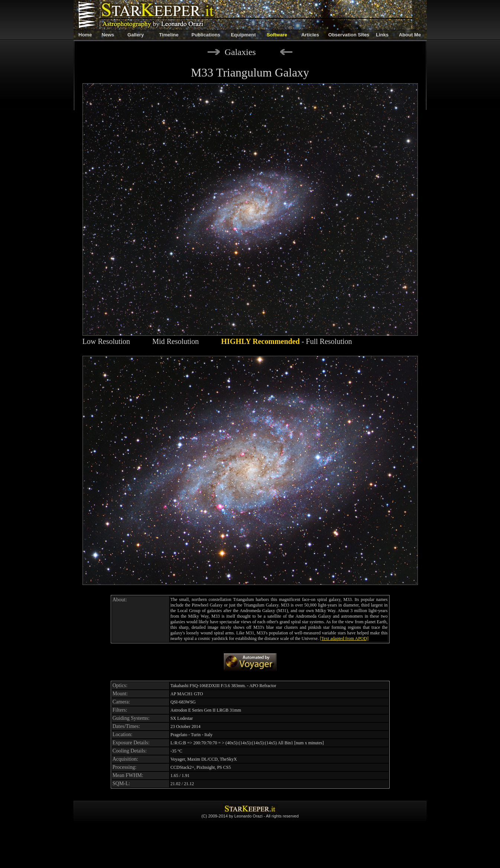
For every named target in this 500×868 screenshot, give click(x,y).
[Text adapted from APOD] (344, 638)
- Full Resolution (287, 341)
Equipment (243, 35)
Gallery (136, 35)
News (108, 35)
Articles (310, 35)
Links (382, 35)
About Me (410, 35)
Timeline (169, 35)
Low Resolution (106, 341)
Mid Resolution (176, 341)
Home (85, 35)
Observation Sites (349, 35)
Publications (206, 35)
